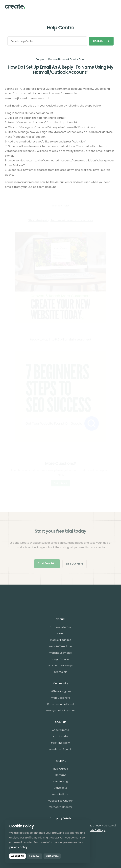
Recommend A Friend (61, 704)
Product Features (61, 640)
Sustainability (61, 736)
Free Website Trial (61, 627)
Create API (61, 672)
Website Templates (61, 646)
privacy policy (18, 847)
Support (41, 59)
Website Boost (61, 794)
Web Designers (61, 698)
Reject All (35, 856)
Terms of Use (93, 826)
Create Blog (61, 781)
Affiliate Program (61, 691)
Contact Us (61, 788)
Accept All (17, 856)
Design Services (61, 659)
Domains (61, 775)
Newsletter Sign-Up (61, 749)
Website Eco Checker (61, 801)
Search (101, 41)
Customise (52, 856)
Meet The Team (61, 743)
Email (82, 59)
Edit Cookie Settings (93, 830)
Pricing (61, 633)
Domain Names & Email (62, 59)
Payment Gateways (61, 665)
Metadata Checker (61, 807)
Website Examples (61, 653)
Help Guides (61, 769)
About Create (61, 730)
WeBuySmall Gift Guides (61, 710)
